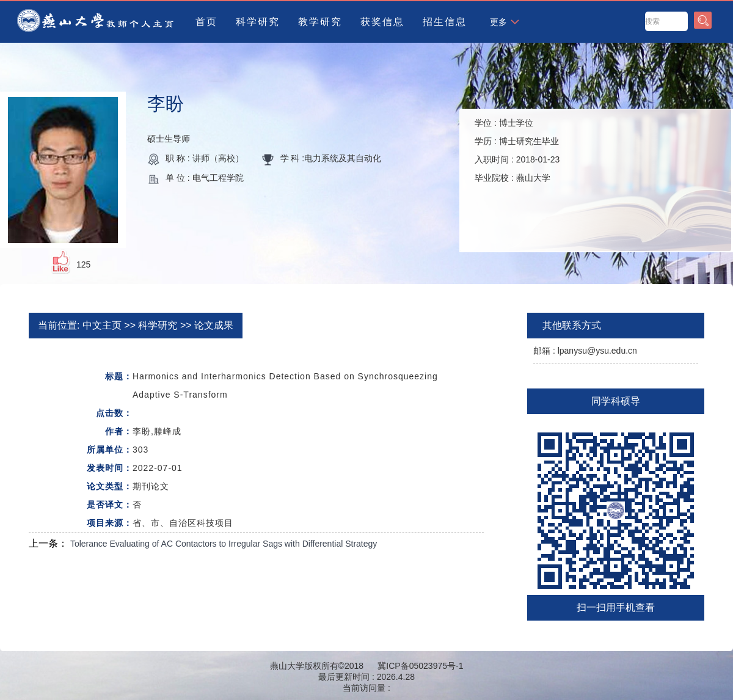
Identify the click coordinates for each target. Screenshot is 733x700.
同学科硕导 (616, 401)
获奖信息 (382, 22)
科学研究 (258, 22)
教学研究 (320, 22)
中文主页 (102, 325)
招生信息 (445, 22)
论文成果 (214, 325)
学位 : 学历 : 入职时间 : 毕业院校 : (517, 150)
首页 (206, 22)
